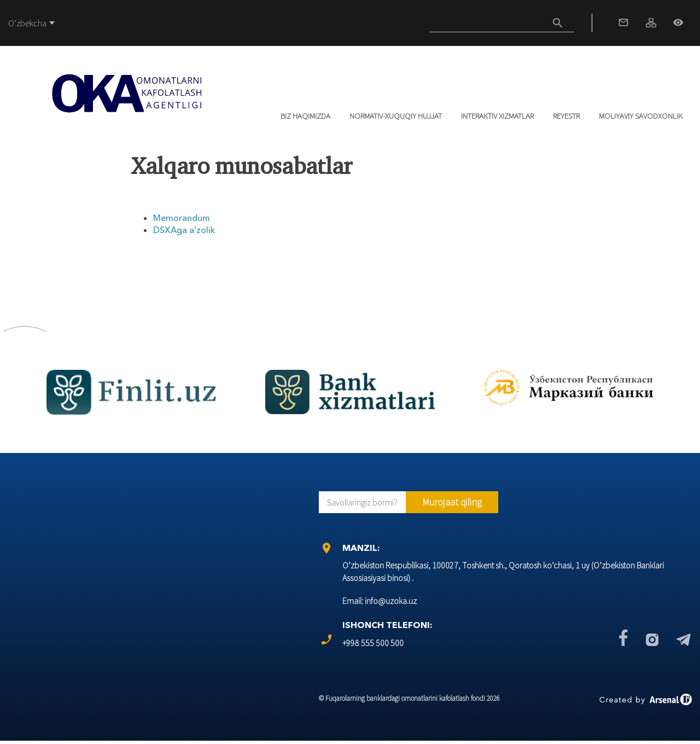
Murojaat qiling (452, 502)
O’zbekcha (27, 23)
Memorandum (182, 218)
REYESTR (566, 116)
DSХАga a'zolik (184, 230)
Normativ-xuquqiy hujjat (396, 116)
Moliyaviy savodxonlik (641, 116)
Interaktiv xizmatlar (497, 116)
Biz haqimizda (305, 116)
